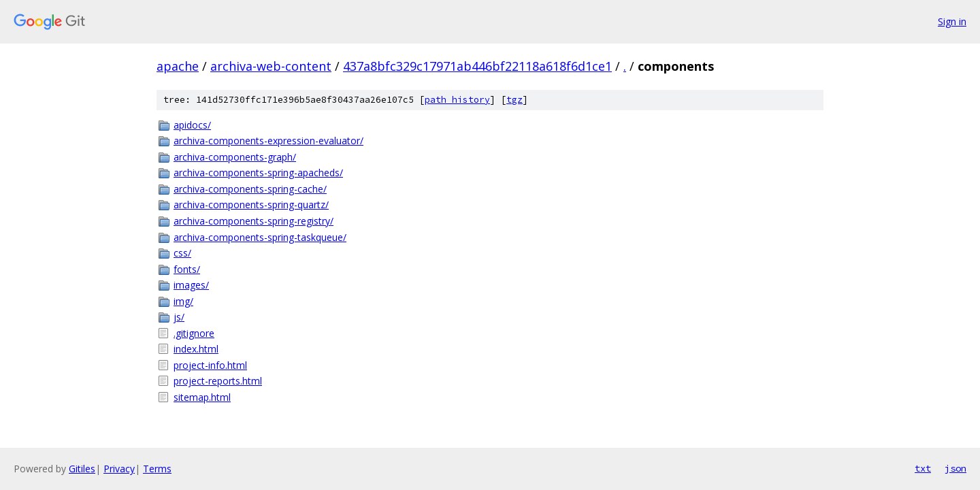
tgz (514, 100)
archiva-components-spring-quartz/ (251, 205)
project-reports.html (218, 381)
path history (457, 100)
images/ (191, 285)
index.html (196, 349)
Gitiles (82, 469)
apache (178, 66)
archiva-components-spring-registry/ (254, 221)
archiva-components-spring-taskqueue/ (260, 237)
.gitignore (194, 333)
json (955, 468)
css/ (182, 253)
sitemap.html (202, 397)
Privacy (119, 469)
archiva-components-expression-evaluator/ (268, 141)
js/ (179, 317)
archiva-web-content (271, 66)
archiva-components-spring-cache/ (250, 189)
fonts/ (187, 269)
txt (923, 468)
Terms (157, 469)
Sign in (952, 21)
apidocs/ (192, 125)
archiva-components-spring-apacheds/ (258, 173)
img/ (183, 301)
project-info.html (210, 365)
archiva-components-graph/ (235, 157)
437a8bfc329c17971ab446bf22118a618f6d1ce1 (477, 66)
